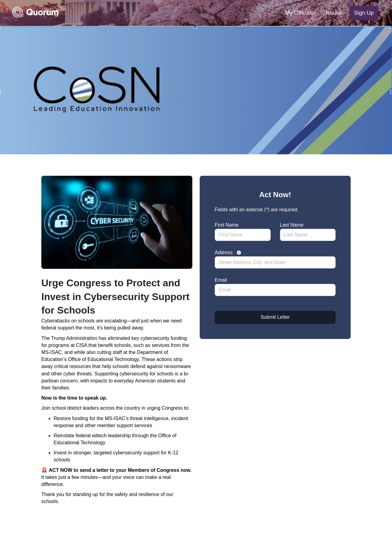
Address (228, 252)
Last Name (293, 225)
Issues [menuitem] (334, 13)
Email (222, 280)
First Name (228, 225)
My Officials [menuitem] (299, 13)
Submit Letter (275, 317)
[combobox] (275, 262)
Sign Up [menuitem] (364, 13)
